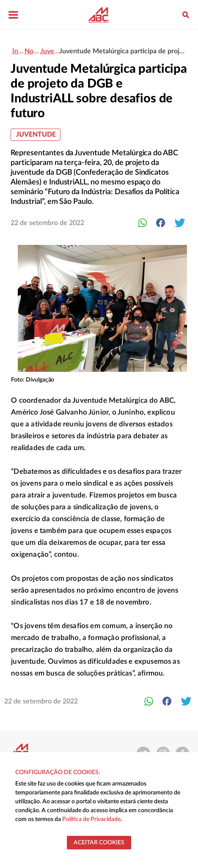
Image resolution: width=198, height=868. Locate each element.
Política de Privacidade (91, 819)
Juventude (36, 135)
